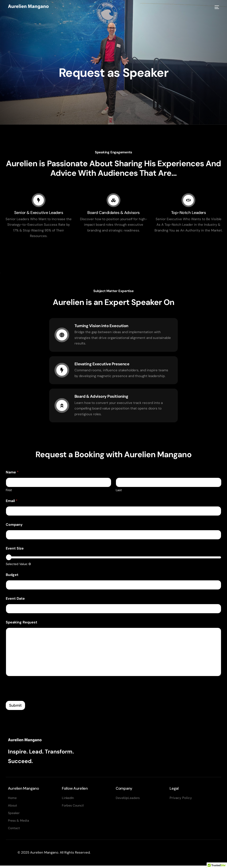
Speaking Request (22, 623)
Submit (15, 706)
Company (14, 525)
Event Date (15, 599)
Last (119, 491)
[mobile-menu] (215, 7)
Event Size (15, 549)
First (9, 491)
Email (12, 502)
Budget (12, 575)
